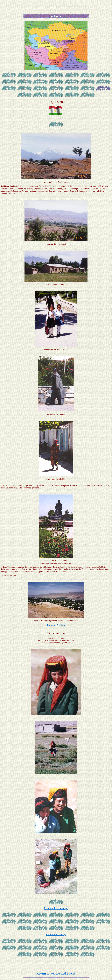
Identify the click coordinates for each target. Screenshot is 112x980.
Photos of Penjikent (56, 625)
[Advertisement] (56, 6)
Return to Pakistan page (56, 908)
